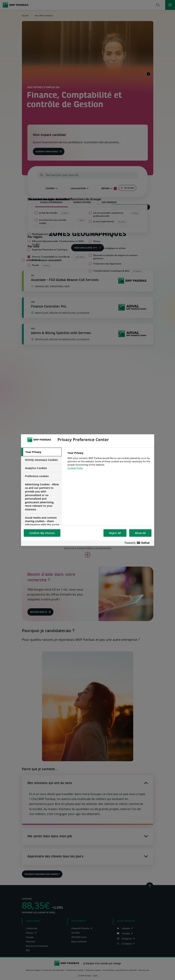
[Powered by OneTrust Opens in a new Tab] (139, 543)
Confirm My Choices (42, 533)
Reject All (115, 533)
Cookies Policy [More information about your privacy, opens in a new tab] (75, 468)
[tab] (41, 452)
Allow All (140, 533)
